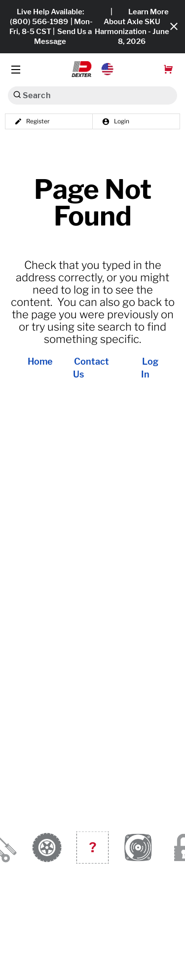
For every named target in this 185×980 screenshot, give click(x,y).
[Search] (17, 94)
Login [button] (115, 121)
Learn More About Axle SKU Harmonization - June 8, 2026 (132, 27)
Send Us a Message (63, 37)
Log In (150, 368)
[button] (92, 69)
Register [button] (32, 121)
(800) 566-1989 (39, 22)
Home (40, 362)
